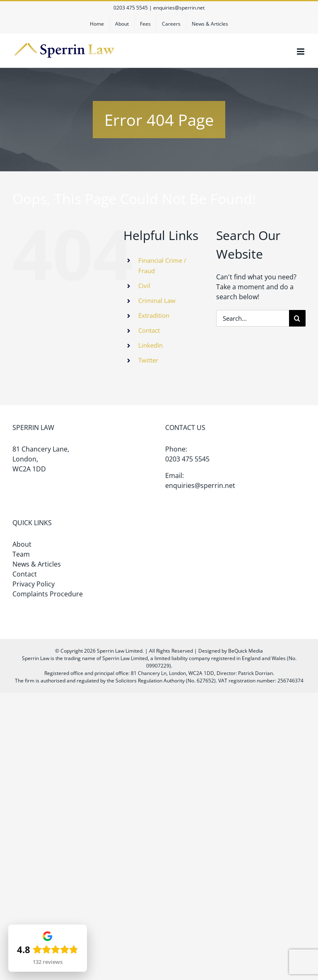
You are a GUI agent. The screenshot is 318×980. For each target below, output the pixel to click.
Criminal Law (157, 300)
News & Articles (37, 564)
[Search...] (253, 318)
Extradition (154, 315)
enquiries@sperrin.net (179, 8)
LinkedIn (151, 345)
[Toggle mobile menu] (301, 52)
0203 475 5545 (131, 8)
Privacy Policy (34, 584)
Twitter (148, 360)
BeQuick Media (246, 651)
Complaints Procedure (48, 594)
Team (21, 554)
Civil (144, 286)
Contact (149, 330)
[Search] (297, 318)
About (22, 544)
